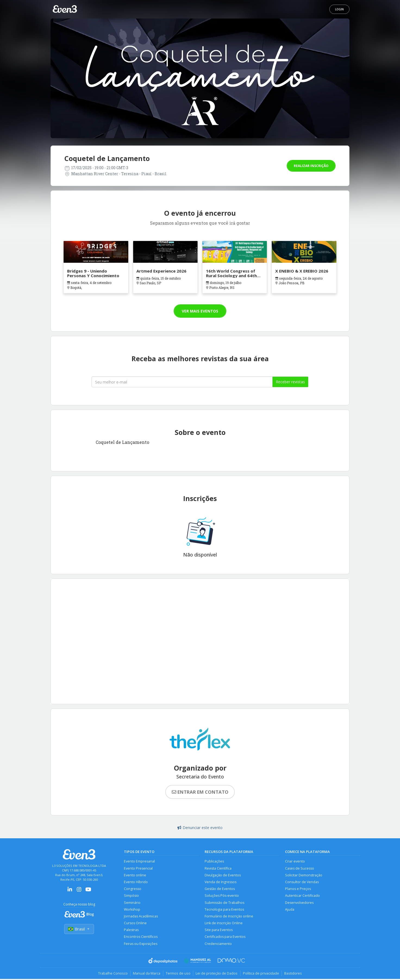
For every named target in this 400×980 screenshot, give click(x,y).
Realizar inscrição (311, 166)
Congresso (133, 889)
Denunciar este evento (200, 828)
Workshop (132, 910)
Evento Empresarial (139, 861)
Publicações (214, 861)
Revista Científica (218, 868)
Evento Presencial (138, 868)
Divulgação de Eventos (223, 875)
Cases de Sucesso (300, 868)
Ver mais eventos (200, 311)
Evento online (135, 875)
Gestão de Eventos (220, 889)
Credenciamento (218, 945)
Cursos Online (135, 924)
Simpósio (131, 896)
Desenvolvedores (299, 903)
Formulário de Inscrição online (229, 917)
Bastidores (294, 974)
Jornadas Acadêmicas (141, 917)
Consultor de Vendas (302, 882)
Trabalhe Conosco (112, 974)
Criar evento (295, 861)
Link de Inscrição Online (224, 924)
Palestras (131, 931)
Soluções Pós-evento (222, 896)
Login (339, 9)
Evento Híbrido (136, 882)
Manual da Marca (146, 974)
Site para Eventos (219, 931)
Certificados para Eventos (225, 938)
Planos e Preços (298, 889)
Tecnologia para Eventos (224, 910)
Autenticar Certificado (302, 896)
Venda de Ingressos (221, 882)
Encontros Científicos (141, 938)
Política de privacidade (262, 974)
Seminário (132, 903)
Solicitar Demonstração (304, 875)
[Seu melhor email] (182, 382)
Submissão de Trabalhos (224, 903)
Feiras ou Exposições (141, 945)
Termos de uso (178, 974)
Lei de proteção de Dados (217, 974)
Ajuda (290, 910)
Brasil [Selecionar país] (79, 929)
